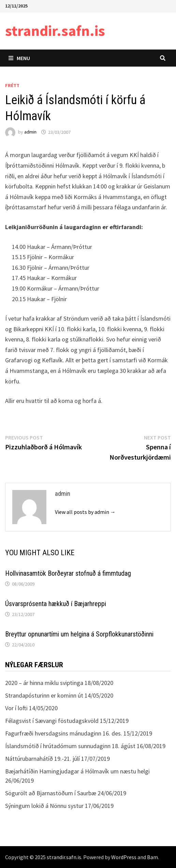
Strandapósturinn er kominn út (44, 695)
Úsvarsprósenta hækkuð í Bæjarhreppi (56, 604)
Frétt (12, 85)
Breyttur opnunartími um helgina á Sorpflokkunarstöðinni (79, 634)
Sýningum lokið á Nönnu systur (44, 806)
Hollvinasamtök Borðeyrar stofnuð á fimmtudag (68, 573)
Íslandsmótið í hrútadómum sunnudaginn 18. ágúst (70, 746)
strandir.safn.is (55, 31)
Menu (19, 58)
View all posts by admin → (85, 512)
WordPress (124, 857)
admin (30, 132)
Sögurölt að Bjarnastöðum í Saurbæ (51, 793)
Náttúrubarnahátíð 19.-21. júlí (42, 759)
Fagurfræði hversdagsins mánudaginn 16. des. (64, 733)
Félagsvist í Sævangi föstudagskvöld (52, 721)
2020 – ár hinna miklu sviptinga (44, 683)
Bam (152, 857)
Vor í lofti (16, 708)
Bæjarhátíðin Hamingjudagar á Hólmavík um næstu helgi (77, 771)
